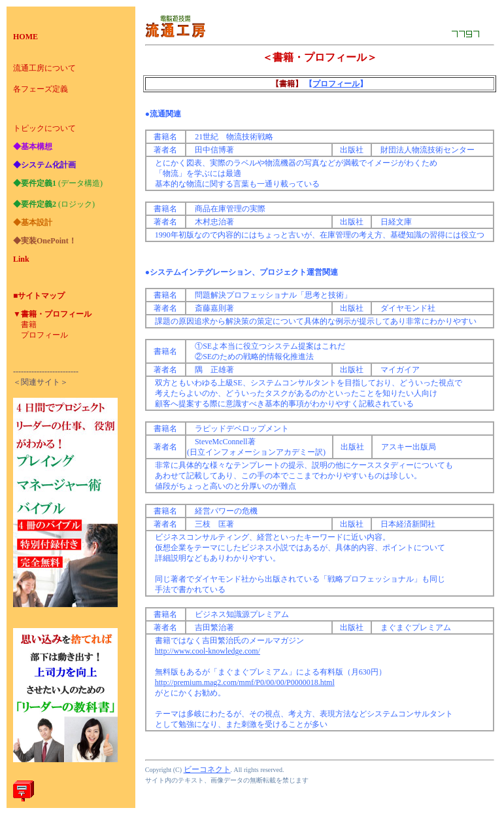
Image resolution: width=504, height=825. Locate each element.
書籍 (29, 325)
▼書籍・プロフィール (52, 314)
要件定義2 (39, 204)
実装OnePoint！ (49, 241)
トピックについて (44, 128)
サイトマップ (41, 296)
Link (21, 259)
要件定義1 (39, 183)
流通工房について (44, 68)
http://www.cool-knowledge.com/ (208, 651)
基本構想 (37, 147)
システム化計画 (48, 165)
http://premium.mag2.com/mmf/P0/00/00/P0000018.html (245, 682)
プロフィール (44, 335)
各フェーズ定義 (41, 89)
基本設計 (37, 222)
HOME (25, 37)
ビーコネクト (207, 769)
